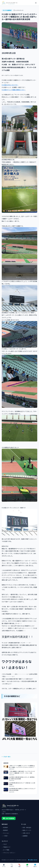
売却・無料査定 (26, 827)
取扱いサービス (26, 830)
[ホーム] (4, 865)
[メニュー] (36, 3)
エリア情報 (5, 850)
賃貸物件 (5, 830)
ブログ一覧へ (6, 757)
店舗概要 (24, 836)
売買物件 (5, 827)
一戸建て (5, 836)
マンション (5, 833)
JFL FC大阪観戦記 (7, 10)
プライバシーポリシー (9, 853)
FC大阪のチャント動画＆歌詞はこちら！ (14, 90)
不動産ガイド (6, 847)
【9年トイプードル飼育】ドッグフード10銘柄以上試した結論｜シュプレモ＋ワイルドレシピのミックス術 (22, 766)
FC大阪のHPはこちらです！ (10, 85)
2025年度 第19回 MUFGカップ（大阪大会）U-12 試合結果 (22, 784)
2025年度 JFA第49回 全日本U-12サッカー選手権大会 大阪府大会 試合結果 (22, 778)
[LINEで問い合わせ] (27, 865)
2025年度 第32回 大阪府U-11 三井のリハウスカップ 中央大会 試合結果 (22, 789)
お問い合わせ (26, 833)
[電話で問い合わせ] (20, 865)
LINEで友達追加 (9, 818)
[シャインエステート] (10, 3)
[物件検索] (12, 865)
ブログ (4, 844)
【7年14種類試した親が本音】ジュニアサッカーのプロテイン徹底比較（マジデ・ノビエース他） (22, 772)
